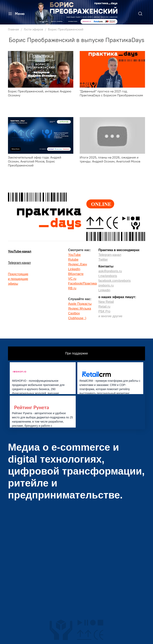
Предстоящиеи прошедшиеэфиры (18, 279)
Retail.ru (104, 307)
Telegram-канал (19, 263)
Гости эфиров (33, 29)
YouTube (74, 255)
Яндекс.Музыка (80, 309)
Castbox (74, 313)
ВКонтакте (76, 274)
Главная (13, 29)
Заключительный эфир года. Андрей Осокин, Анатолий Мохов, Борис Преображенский (35, 161)
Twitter (103, 260)
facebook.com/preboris (115, 281)
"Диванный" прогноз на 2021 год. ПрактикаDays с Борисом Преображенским (111, 93)
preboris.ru (106, 285)
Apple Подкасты (80, 304)
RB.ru (72, 288)
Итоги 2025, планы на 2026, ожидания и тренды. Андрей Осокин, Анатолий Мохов (110, 159)
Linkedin (104, 290)
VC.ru (72, 279)
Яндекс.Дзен (78, 264)
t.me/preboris (108, 276)
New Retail (106, 302)
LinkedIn (74, 269)
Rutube (73, 260)
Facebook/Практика (82, 283)
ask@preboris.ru (110, 271)
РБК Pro (104, 311)
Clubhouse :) (77, 318)
